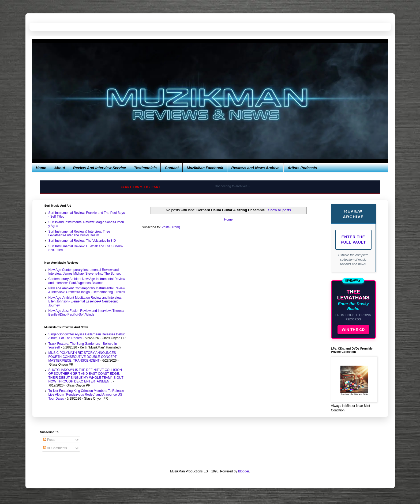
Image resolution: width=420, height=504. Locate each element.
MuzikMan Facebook (205, 168)
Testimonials (145, 168)
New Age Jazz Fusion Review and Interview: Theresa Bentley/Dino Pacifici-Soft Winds (86, 313)
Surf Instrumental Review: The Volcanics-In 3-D (82, 241)
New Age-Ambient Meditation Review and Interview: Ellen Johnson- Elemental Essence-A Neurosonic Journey (85, 302)
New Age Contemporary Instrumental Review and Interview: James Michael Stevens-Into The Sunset (85, 272)
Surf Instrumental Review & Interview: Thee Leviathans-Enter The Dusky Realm (79, 233)
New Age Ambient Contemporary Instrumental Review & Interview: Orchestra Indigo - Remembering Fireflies (87, 290)
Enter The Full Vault (353, 240)
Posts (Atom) (171, 227)
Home (41, 168)
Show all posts (280, 210)
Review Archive (353, 214)
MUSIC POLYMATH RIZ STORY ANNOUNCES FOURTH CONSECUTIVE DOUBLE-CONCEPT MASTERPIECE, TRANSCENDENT (83, 357)
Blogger (244, 471)
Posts (49, 440)
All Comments (55, 448)
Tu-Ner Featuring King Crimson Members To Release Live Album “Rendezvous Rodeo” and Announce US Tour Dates (86, 395)
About (59, 168)
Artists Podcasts (302, 168)
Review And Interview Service (100, 168)
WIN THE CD (353, 330)
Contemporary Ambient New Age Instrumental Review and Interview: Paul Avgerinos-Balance (87, 281)
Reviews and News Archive (255, 168)
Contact (172, 168)
